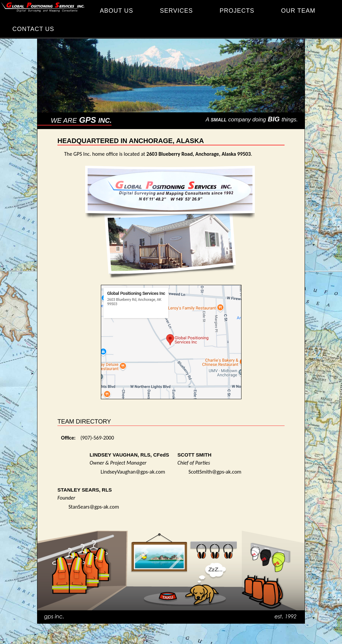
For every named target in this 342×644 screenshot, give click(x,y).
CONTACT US (33, 29)
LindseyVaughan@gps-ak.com (133, 472)
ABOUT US (117, 11)
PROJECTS (237, 11)
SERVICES (177, 11)
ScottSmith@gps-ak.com (215, 472)
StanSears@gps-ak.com (94, 507)
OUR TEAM (298, 11)
